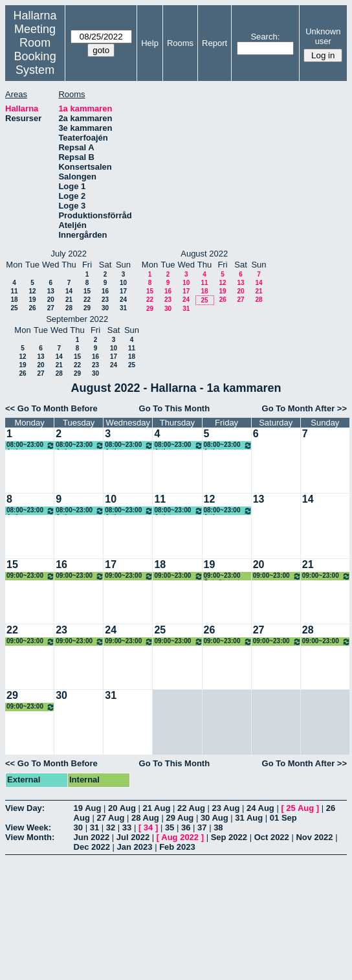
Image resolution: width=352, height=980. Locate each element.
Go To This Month (175, 408)
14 (69, 291)
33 (127, 827)
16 (105, 291)
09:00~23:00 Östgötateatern (31, 576)
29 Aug (180, 818)
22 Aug (191, 808)
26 (32, 308)
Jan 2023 (135, 847)
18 (14, 300)
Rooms (180, 43)
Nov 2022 (314, 837)
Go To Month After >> (304, 408)
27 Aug (110, 818)
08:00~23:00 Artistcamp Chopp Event (31, 445)
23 (105, 300)
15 (87, 291)
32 (111, 827)
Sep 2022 (229, 837)
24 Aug (260, 808)
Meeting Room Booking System (35, 50)
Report (214, 43)
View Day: (25, 808)
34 (148, 827)
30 (105, 308)
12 (32, 291)
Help (150, 43)
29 (87, 308)
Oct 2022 (272, 837)
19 (32, 300)
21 (69, 300)
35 (170, 827)
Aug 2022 (180, 837)
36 (186, 827)
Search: (265, 37)
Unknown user (323, 36)
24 (123, 300)
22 (87, 300)
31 (123, 308)
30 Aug (214, 818)
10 (123, 283)
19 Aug (88, 808)
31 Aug (249, 818)
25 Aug (300, 808)
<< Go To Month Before (51, 408)
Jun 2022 (92, 837)
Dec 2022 (92, 847)
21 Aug (157, 808)
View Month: (30, 837)
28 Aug (145, 818)
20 (51, 300)
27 (51, 308)
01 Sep (283, 818)
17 (123, 291)
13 (51, 291)
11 (14, 291)
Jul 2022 (133, 837)
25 (14, 308)
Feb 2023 (177, 847)
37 (202, 827)
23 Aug (225, 808)
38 (218, 827)
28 (69, 308)
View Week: (28, 827)
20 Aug (122, 808)
